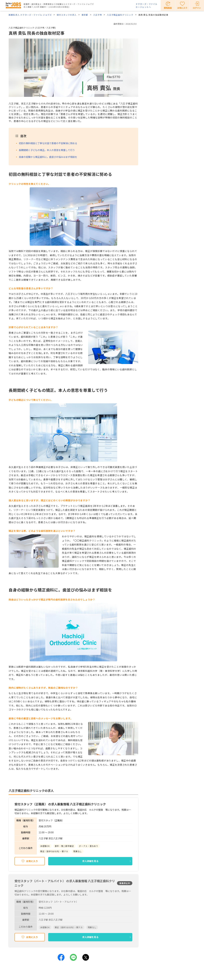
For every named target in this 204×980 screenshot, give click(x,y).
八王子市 (98, 15)
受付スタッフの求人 (67, 15)
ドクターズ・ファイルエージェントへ (146, 5)
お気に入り (32, 861)
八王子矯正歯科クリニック (120, 15)
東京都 (85, 15)
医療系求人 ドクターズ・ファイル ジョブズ (30, 15)
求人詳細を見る (90, 861)
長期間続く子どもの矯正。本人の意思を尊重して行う (47, 150)
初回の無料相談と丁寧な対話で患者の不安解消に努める (48, 143)
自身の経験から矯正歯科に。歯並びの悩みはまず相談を (48, 157)
